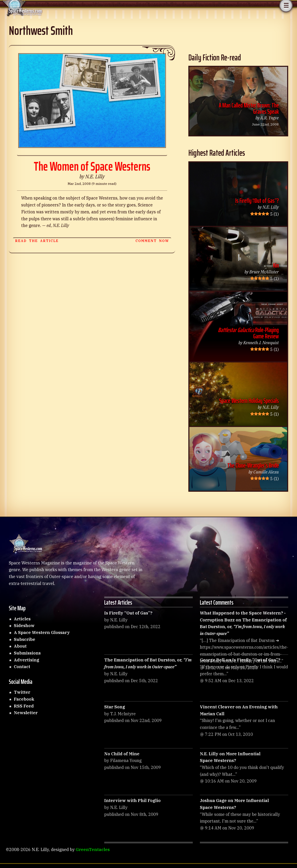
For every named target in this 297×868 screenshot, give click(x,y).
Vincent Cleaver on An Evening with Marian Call (239, 710)
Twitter (22, 692)
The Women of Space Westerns (92, 166)
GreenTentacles (93, 849)
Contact (22, 667)
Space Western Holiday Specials (249, 401)
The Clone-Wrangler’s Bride (253, 465)
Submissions (27, 653)
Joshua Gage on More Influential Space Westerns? (234, 804)
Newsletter (26, 713)
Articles (22, 619)
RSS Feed (24, 706)
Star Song (115, 707)
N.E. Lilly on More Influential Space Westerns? (230, 757)
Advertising (27, 660)
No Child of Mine (122, 754)
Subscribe (25, 639)
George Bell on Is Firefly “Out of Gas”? (240, 660)
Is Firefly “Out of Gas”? (257, 201)
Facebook (24, 699)
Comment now (152, 241)
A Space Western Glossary (42, 632)
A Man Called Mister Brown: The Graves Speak (249, 108)
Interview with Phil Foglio (132, 800)
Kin (276, 265)
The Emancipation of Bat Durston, (148, 663)
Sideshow (24, 625)
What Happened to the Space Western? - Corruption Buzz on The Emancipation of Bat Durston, (243, 623)
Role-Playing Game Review (248, 333)
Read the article (37, 241)
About (20, 646)
